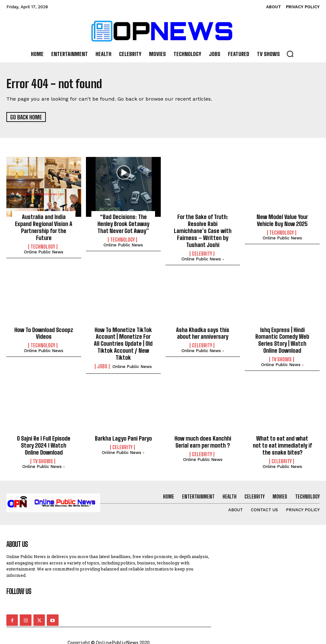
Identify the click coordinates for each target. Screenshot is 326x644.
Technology (43, 246)
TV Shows (282, 358)
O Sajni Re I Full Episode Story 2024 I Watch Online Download (44, 444)
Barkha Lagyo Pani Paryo (123, 437)
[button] (290, 54)
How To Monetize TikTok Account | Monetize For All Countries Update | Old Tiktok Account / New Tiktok (123, 343)
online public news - (203, 258)
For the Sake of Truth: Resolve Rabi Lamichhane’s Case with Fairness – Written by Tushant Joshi (203, 230)
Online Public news (44, 251)
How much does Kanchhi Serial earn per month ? (203, 441)
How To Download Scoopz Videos (44, 332)
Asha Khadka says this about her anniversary (203, 332)
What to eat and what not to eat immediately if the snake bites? (282, 444)
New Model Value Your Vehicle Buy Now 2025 (282, 220)
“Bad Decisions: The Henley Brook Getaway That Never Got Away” (123, 224)
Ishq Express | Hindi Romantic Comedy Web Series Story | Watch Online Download (282, 339)
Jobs (102, 365)
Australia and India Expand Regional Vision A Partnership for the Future (44, 227)
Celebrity (202, 253)
